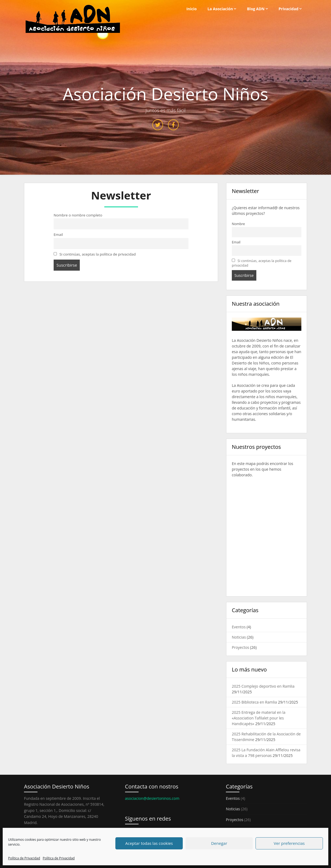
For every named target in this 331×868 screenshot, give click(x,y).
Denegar (219, 843)
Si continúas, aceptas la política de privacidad (95, 254)
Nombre (238, 224)
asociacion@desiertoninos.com (152, 798)
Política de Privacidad (24, 858)
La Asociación (220, 9)
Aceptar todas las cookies (149, 843)
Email (58, 235)
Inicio (191, 9)
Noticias (239, 637)
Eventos (239, 627)
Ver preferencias (289, 843)
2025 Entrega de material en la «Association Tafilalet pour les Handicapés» (259, 718)
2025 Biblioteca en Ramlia (254, 702)
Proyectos (240, 647)
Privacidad (289, 9)
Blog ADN (256, 9)
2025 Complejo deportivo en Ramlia (263, 686)
